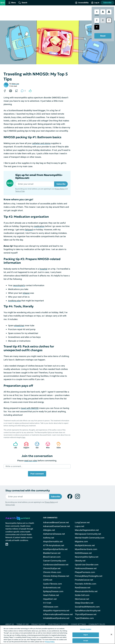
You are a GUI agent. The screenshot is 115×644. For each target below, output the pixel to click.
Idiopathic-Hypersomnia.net (56, 611)
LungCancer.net (82, 522)
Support (25, 445)
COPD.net (48, 580)
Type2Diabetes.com (84, 618)
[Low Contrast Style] (103, 20)
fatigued (29, 230)
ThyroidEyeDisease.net (86, 614)
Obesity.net (80, 561)
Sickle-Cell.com (82, 595)
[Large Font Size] (103, 12)
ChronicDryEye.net (52, 568)
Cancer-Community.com (55, 561)
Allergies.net (49, 530)
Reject (86, 635)
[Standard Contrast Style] (97, 20)
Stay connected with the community (28, 491)
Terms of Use (20, 191)
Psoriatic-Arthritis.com (86, 584)
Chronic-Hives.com (52, 572)
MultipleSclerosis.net (85, 545)
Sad (36, 445)
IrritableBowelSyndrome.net (56, 618)
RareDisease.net (83, 588)
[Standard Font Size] (97, 12)
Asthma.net (49, 538)
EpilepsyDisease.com (53, 591)
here (24, 437)
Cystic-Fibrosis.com (53, 584)
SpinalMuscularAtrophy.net (88, 611)
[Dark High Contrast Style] (97, 27)
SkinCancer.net (82, 599)
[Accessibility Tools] (82, 3)
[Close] (111, 634)
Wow (47, 445)
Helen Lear (15, 84)
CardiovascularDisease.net (56, 565)
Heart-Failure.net (51, 595)
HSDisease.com (51, 607)
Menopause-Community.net (88, 534)
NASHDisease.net (83, 553)
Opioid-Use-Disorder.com (87, 565)
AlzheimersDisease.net (54, 534)
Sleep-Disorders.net (84, 603)
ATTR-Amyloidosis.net (54, 545)
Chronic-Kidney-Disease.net (56, 576)
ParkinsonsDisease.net (86, 568)
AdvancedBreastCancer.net (56, 522)
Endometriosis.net (52, 588)
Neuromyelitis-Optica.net (87, 557)
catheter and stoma (41, 143)
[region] (57, 635)
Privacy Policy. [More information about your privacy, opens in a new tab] (50, 642)
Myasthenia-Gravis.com (86, 549)
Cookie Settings (78, 624)
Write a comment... (14, 466)
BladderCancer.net (52, 553)
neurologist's (19, 285)
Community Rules (97, 624)
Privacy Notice (60, 189)
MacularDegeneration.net (87, 530)
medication (39, 226)
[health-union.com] (18, 518)
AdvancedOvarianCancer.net (56, 526)
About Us (10, 624)
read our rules (31, 461)
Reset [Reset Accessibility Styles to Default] (103, 36)
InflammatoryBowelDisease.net (58, 614)
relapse (26, 293)
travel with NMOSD (30, 408)
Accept (86, 641)
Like (14, 445)
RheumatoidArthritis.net (86, 591)
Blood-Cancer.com (52, 557)
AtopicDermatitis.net (53, 542)
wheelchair (19, 326)
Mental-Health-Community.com (90, 538)
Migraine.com (81, 542)
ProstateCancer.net (84, 580)
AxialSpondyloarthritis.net (55, 549)
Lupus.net (80, 526)
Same (57, 445)
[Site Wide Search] (23, 3)
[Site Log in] (95, 3)
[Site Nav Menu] (12, 3)
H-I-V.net (47, 603)
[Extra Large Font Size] (109, 12)
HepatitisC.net (50, 599)
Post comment (37, 474)
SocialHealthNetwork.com (87, 607)
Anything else (14, 301)
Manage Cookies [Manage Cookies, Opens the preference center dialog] (86, 629)
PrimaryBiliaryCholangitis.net (89, 576)
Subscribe (107, 3)
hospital (43, 269)
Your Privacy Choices (58, 624)
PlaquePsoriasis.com (85, 572)
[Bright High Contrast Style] (109, 20)
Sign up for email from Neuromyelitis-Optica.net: (39, 177)
